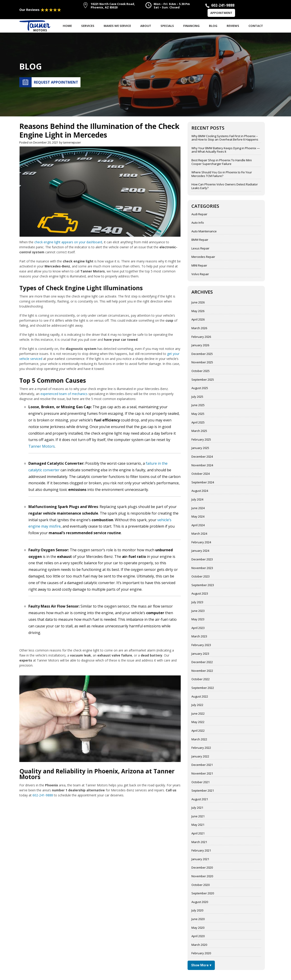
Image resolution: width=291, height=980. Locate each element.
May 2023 (198, 619)
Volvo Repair (200, 274)
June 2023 (198, 611)
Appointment (221, 13)
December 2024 (202, 457)
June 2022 (198, 714)
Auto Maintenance (204, 231)
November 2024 (202, 465)
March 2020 (199, 945)
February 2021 (201, 851)
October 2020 (201, 885)
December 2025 (202, 354)
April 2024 (198, 525)
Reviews (233, 26)
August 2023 (200, 594)
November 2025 (202, 362)
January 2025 (200, 448)
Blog (213, 26)
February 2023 (201, 645)
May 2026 (198, 311)
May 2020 (198, 928)
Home (67, 26)
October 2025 (201, 371)
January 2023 (200, 654)
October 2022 (201, 679)
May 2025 (198, 414)
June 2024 (198, 508)
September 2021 (203, 791)
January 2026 (200, 345)
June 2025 (198, 405)
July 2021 (197, 808)
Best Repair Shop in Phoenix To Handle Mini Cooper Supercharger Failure (222, 162)
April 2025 (198, 423)
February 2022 (201, 748)
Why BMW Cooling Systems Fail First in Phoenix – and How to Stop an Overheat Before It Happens (225, 138)
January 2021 (200, 859)
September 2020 (203, 893)
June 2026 (198, 303)
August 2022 (200, 697)
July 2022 (197, 705)
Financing (191, 26)
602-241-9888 (43, 795)
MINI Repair (199, 266)
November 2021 (202, 774)
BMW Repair (200, 240)
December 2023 (202, 559)
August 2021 (200, 799)
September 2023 (203, 585)
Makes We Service (117, 26)
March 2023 (199, 636)
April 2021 (198, 834)
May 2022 (198, 722)
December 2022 (202, 662)
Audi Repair (199, 214)
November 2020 (202, 876)
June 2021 (198, 816)
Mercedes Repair (203, 257)
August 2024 (200, 491)
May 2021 (198, 825)
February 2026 (201, 337)
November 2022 (202, 671)
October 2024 (201, 474)
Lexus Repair (200, 249)
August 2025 (200, 388)
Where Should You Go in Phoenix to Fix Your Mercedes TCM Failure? (222, 174)
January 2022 (200, 757)
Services (88, 26)
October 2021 (201, 782)
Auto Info (198, 223)
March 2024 (199, 534)
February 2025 (201, 440)
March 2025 (199, 431)
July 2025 (197, 397)
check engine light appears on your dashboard (68, 242)
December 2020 (202, 868)
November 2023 (202, 568)
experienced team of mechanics (64, 394)
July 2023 (197, 602)
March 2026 (199, 328)
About (146, 26)
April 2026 (198, 320)
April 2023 (198, 628)
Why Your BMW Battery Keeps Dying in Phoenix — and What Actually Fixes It (226, 150)
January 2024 (200, 551)
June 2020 (198, 919)
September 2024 (203, 482)
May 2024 (198, 517)
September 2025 (203, 380)
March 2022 (199, 739)
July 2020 (197, 911)
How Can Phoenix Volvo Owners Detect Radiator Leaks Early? (225, 186)
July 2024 (197, 500)
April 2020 (198, 936)
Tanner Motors (42, 446)
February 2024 (201, 542)
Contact (256, 26)
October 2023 (201, 577)
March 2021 (199, 842)
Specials (167, 26)
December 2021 (202, 765)
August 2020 (200, 902)
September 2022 (203, 688)
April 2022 (198, 731)
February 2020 (201, 953)
